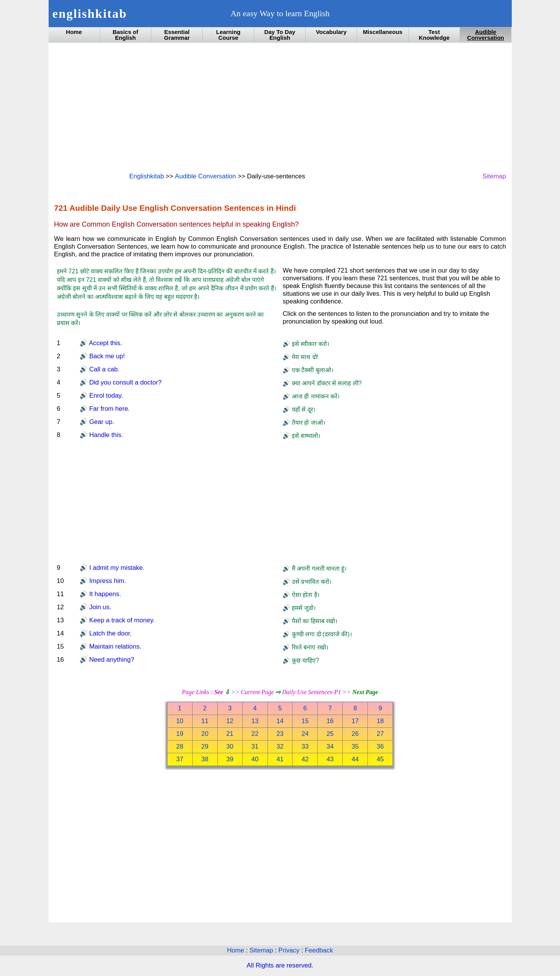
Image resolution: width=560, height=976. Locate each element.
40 (255, 759)
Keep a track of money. (121, 620)
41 (280, 759)
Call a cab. (104, 369)
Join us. (100, 607)
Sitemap (494, 176)
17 (355, 721)
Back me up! (106, 356)
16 (330, 721)
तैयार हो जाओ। (307, 423)
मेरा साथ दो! (304, 357)
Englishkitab (147, 176)
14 (280, 721)
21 (230, 734)
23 (280, 734)
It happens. (104, 594)
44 (355, 759)
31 (255, 746)
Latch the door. (110, 633)
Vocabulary (331, 32)
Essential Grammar (177, 35)
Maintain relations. (115, 646)
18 (380, 721)
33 (305, 746)
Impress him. (107, 581)
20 (205, 734)
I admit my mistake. (116, 568)
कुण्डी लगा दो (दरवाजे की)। (321, 634)
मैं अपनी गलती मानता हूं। (318, 568)
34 (330, 746)
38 (205, 759)
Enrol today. (105, 396)
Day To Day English (280, 35)
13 (255, 721)
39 (230, 759)
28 (180, 746)
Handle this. (105, 435)
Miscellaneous (382, 32)
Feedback (319, 950)
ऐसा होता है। (305, 595)
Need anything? (111, 660)
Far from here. (109, 409)
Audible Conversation (486, 35)
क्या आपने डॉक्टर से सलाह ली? (326, 383)
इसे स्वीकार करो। (309, 344)
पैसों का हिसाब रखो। (313, 621)
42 (305, 759)
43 (330, 759)
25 (330, 734)
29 (205, 746)
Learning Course (228, 35)
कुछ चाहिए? (304, 660)
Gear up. (101, 422)
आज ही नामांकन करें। (315, 396)
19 (180, 734)
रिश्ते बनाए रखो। (309, 647)
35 (355, 746)
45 (380, 759)
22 (255, 734)
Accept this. (105, 343)
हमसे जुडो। (303, 608)
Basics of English (126, 35)
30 (230, 746)
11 (205, 721)
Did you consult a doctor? (125, 382)
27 (380, 734)
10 (180, 721)
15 (305, 721)
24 (305, 734)
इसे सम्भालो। (305, 436)
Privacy (290, 950)
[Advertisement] (280, 107)
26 (355, 734)
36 (380, 746)
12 (230, 721)
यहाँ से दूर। (302, 409)
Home (74, 32)
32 (280, 746)
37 (180, 759)
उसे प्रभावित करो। (310, 582)
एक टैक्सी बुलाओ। (311, 370)
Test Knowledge (434, 35)
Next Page (365, 692)
